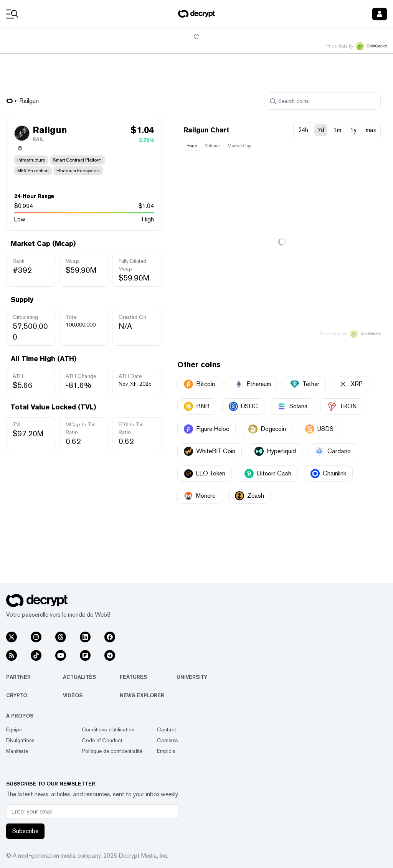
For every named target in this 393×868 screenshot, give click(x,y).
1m (337, 130)
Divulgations (20, 740)
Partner (18, 677)
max (371, 130)
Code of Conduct (102, 740)
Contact (167, 729)
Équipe (14, 729)
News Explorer (142, 695)
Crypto (17, 695)
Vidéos (73, 695)
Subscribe (25, 831)
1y (353, 130)
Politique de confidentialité (112, 751)
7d (321, 130)
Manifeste (17, 751)
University (192, 677)
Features (133, 677)
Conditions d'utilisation (108, 729)
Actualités (79, 677)
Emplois (166, 751)
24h (303, 130)
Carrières (168, 740)
